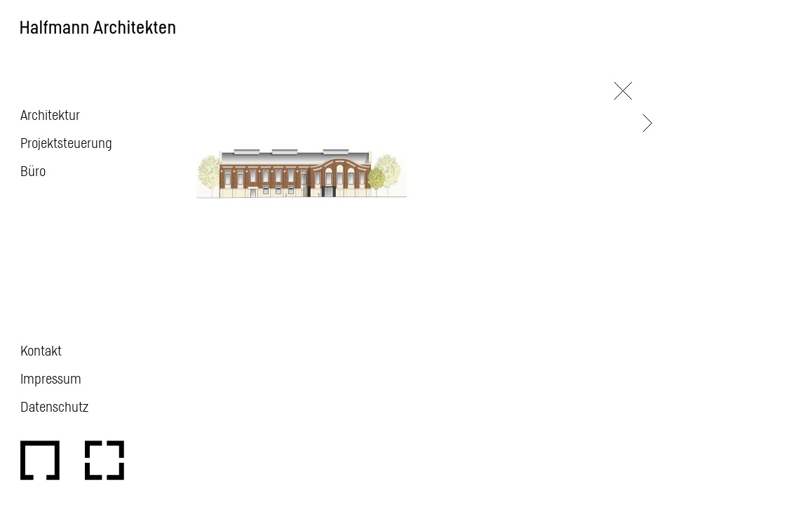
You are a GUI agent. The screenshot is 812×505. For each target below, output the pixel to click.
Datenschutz (54, 406)
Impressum (51, 378)
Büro (33, 170)
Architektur (50, 114)
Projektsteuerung (66, 142)
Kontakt (41, 350)
